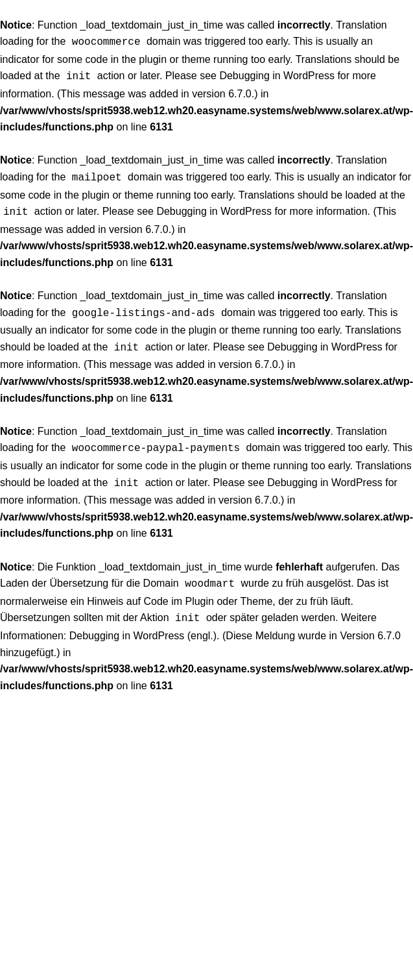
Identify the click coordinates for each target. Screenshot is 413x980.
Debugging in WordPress (277, 74)
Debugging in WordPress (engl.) (143, 623)
